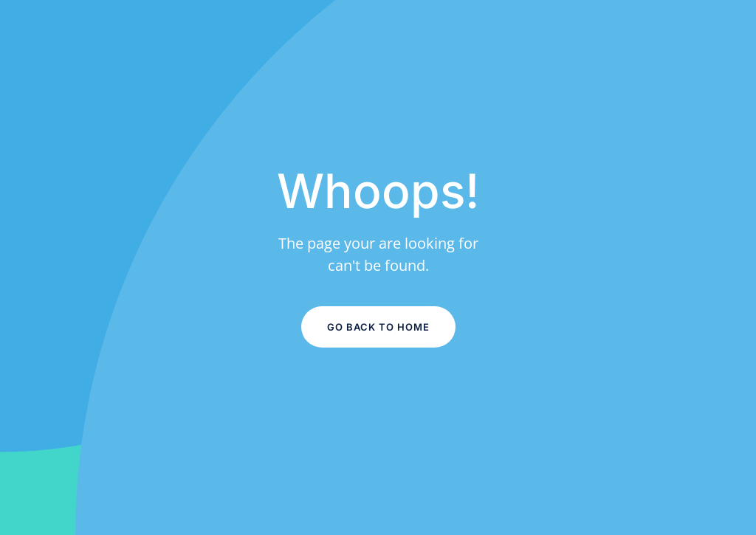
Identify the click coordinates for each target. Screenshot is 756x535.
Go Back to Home (378, 327)
